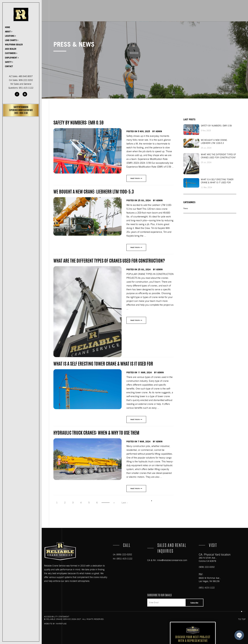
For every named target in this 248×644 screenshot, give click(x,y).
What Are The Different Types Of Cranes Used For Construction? (218, 156)
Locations (10, 36)
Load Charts (12, 40)
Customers (11, 53)
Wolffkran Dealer (14, 45)
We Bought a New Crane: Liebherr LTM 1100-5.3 (214, 142)
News (186, 208)
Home (8, 27)
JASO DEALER (11, 49)
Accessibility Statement (57, 617)
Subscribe (194, 603)
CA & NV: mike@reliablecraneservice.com (167, 560)
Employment (12, 58)
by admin (157, 131)
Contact (9, 66)
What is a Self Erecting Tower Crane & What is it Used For (217, 181)
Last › (125, 503)
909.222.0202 (26, 80)
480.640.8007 (26, 76)
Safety (9, 62)
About (9, 32)
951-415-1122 (26, 88)
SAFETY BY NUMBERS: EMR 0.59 (216, 126)
